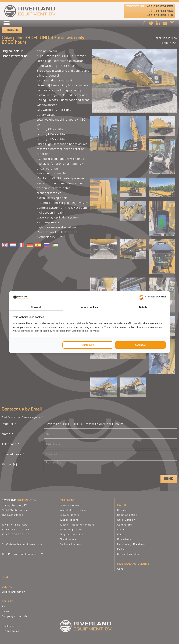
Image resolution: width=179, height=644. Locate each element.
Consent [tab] (36, 307)
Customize (88, 345)
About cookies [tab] (89, 307)
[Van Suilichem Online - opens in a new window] (153, 297)
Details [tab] (143, 307)
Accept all (140, 345)
